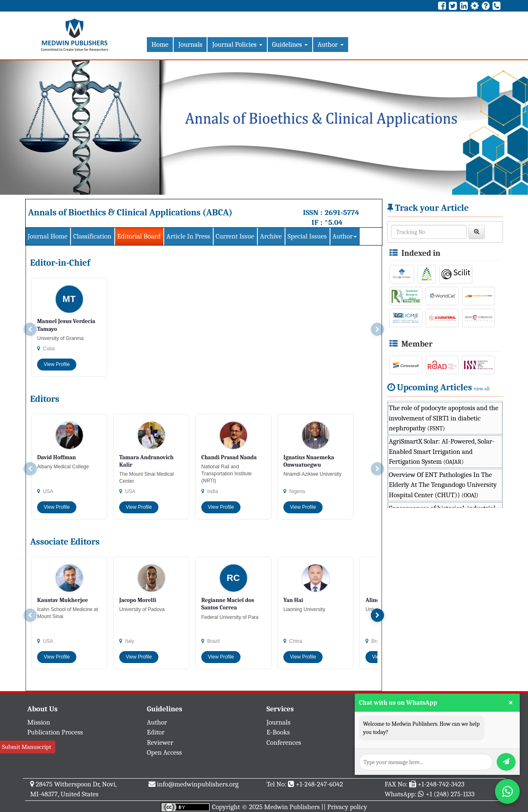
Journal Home (47, 236)
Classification (92, 236)
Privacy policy (347, 807)
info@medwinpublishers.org (198, 784)
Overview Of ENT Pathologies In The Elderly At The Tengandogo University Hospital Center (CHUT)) (443, 485)
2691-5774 (342, 212)
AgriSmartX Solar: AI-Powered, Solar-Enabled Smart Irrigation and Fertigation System (442, 451)
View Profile (57, 364)
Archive (271, 236)
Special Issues (307, 236)
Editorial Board (139, 236)
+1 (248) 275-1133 (450, 794)
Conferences (284, 742)
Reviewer (160, 742)
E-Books (278, 732)
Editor (156, 732)
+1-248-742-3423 (441, 784)
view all (482, 389)
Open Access (164, 752)
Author (331, 44)
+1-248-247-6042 (319, 784)
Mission (39, 722)
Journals (190, 44)
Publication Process (55, 732)
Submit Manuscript (27, 747)
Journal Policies (237, 44)
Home (160, 44)
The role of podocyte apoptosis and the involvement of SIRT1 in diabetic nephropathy (444, 418)
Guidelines (290, 44)
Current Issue (235, 236)
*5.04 (334, 222)
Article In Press (188, 236)
